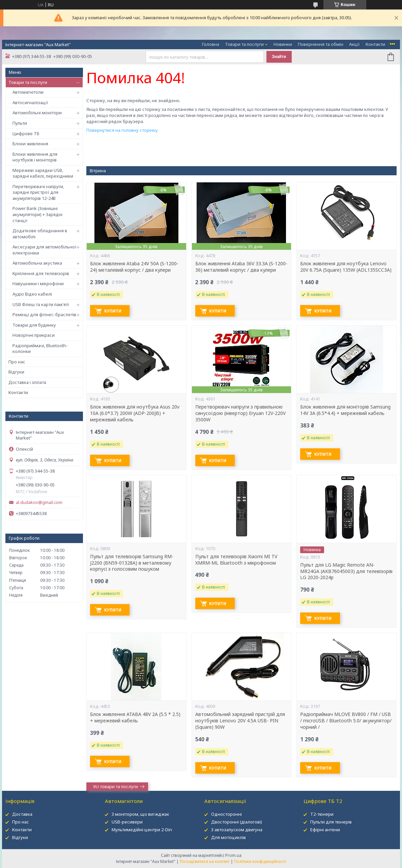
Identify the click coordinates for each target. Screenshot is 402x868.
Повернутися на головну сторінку (122, 130)
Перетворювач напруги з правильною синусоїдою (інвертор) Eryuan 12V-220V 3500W (240, 413)
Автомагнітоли (28, 92)
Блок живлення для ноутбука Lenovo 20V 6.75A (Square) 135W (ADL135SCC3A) (346, 267)
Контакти (375, 44)
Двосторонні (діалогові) (237, 822)
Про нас (17, 362)
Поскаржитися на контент (205, 861)
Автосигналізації (30, 102)
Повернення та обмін (321, 44)
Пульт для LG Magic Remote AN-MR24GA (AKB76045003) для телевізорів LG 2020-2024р (346, 571)
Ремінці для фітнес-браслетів (44, 315)
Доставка (22, 814)
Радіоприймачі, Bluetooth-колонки (40, 349)
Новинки (283, 44)
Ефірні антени (325, 830)
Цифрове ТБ (26, 133)
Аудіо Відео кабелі (32, 294)
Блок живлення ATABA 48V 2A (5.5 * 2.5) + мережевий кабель (135, 717)
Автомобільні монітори (37, 113)
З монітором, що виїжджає (140, 814)
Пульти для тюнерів (331, 822)
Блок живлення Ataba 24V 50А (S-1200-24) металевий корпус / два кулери (134, 267)
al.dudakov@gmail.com (39, 502)
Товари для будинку (34, 325)
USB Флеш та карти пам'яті (41, 304)
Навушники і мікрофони (38, 283)
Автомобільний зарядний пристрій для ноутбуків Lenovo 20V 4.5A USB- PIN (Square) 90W (240, 721)
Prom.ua (233, 855)
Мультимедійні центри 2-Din (142, 830)
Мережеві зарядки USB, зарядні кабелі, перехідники (43, 173)
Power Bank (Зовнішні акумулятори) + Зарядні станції (37, 214)
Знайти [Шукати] (279, 57)
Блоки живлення (30, 144)
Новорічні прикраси (34, 335)
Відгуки (16, 372)
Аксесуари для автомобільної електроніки (45, 250)
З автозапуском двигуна (237, 830)
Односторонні (226, 814)
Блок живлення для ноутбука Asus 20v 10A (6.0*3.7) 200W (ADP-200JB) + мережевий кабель (135, 413)
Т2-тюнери (322, 814)
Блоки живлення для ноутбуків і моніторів (35, 157)
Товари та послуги (244, 44)
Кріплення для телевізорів (41, 273)
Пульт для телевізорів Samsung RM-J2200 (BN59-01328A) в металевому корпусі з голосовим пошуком (132, 563)
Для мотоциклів (228, 837)
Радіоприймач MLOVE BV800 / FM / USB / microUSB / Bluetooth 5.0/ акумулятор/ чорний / (346, 721)
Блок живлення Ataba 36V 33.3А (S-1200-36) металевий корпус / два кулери (241, 267)
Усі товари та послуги (116, 786)
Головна (211, 44)
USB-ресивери (127, 822)
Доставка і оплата (27, 382)
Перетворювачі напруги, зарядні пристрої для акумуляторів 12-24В (38, 192)
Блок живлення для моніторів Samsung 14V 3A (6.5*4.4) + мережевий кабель (345, 410)
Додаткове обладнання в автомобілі (40, 234)
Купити (114, 311)
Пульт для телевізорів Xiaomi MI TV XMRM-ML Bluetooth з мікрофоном (236, 560)
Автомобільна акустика (37, 263)
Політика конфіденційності (260, 861)
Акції (354, 44)
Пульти (20, 123)
